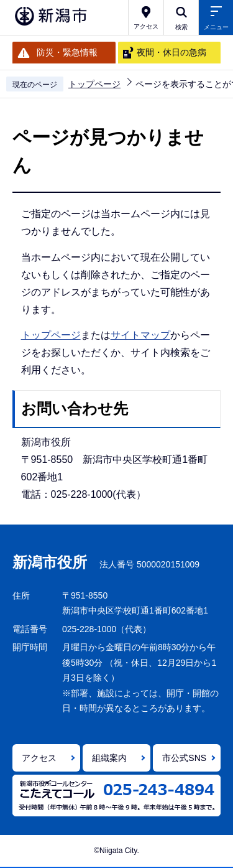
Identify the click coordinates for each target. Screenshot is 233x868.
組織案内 (109, 758)
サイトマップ (140, 335)
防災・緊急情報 (67, 52)
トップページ (94, 84)
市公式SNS (184, 758)
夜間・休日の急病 (171, 52)
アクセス (39, 758)
